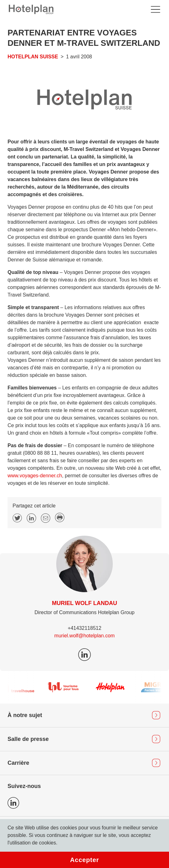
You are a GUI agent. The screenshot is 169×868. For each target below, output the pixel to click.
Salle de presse (28, 739)
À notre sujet (25, 715)
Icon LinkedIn (13, 803)
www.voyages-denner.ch (35, 476)
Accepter (84, 860)
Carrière (18, 763)
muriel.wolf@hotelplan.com (84, 636)
